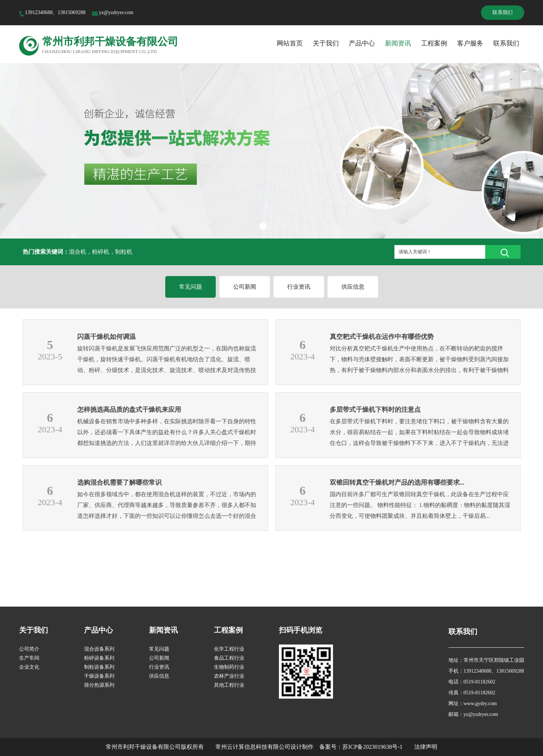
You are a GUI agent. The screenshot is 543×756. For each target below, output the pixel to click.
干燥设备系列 (99, 676)
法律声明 (426, 747)
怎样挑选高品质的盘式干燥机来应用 (129, 410)
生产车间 (29, 658)
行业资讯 (299, 287)
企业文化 (29, 667)
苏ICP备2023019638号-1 (372, 747)
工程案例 (434, 43)
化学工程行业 (229, 649)
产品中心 (362, 43)
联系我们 (503, 12)
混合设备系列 (99, 649)
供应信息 (353, 287)
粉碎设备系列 (99, 658)
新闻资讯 (398, 43)
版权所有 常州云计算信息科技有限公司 (236, 747)
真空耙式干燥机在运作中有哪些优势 (382, 337)
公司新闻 (245, 287)
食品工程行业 (229, 658)
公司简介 (29, 649)
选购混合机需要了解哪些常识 (119, 482)
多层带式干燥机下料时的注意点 (375, 410)
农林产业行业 (229, 676)
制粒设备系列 (99, 667)
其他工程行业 (229, 685)
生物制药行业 (229, 667)
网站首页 (290, 43)
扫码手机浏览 (301, 630)
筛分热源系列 (99, 685)
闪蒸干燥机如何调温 (106, 337)
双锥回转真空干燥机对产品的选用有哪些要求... (397, 482)
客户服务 (470, 43)
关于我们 (326, 43)
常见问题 (191, 287)
